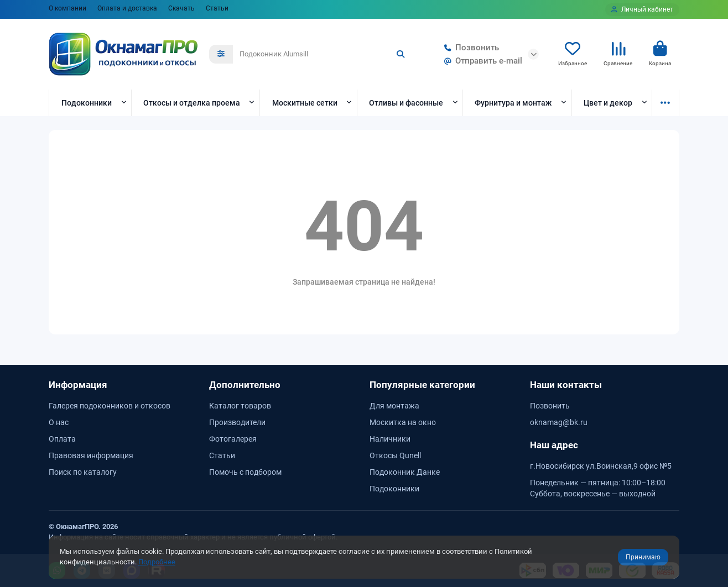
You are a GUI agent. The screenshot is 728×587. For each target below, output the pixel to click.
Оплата (62, 439)
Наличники (390, 439)
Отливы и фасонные (406, 103)
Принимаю (643, 557)
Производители (237, 422)
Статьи (217, 8)
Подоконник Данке (405, 472)
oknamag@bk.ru (559, 422)
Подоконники (87, 103)
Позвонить (469, 48)
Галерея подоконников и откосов (110, 406)
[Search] (323, 54)
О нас (59, 422)
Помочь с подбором (245, 472)
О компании (67, 8)
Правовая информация (91, 455)
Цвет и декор (608, 103)
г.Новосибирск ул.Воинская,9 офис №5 (601, 466)
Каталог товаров (240, 406)
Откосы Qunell (395, 455)
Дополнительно (245, 385)
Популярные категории (422, 385)
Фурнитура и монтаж (513, 103)
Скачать (181, 8)
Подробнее (157, 562)
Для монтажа (394, 406)
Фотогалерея (233, 439)
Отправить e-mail (481, 61)
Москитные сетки (305, 103)
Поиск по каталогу (83, 472)
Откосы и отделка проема (192, 103)
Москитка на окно (403, 422)
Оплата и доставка (127, 8)
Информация (78, 385)
